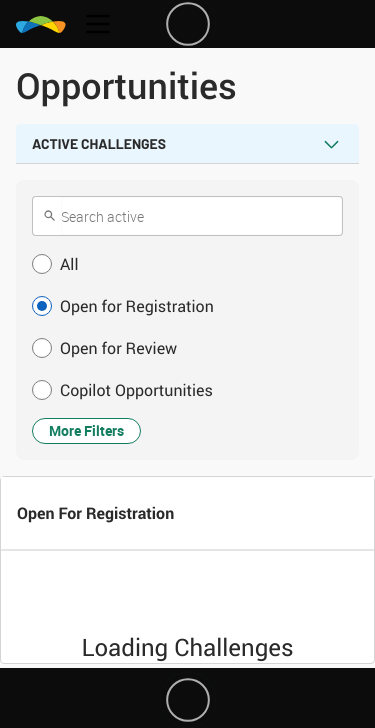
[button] (187, 264)
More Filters (86, 430)
